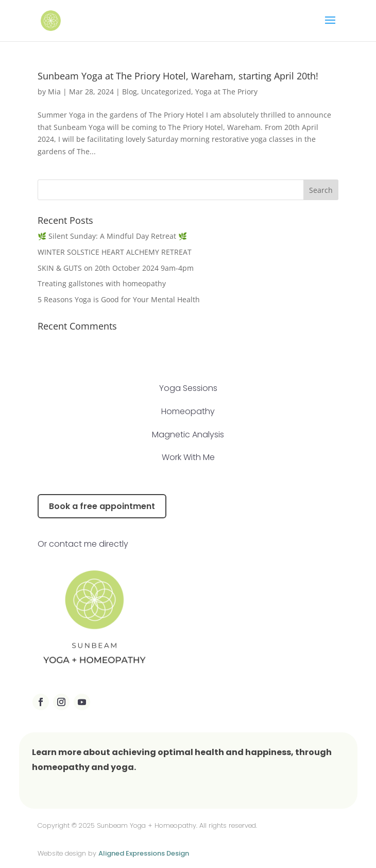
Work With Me (188, 457)
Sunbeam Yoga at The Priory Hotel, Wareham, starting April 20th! (178, 76)
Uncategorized (166, 92)
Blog (130, 92)
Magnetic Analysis (188, 435)
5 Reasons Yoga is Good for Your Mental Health (119, 299)
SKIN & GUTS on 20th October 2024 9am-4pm (116, 268)
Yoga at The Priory (226, 92)
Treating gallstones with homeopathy (103, 283)
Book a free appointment (102, 506)
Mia (54, 92)
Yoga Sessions (188, 388)
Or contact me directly (83, 544)
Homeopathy (188, 411)
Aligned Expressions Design (144, 853)
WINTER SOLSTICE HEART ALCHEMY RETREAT (115, 252)
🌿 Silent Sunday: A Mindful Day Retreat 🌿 (112, 236)
